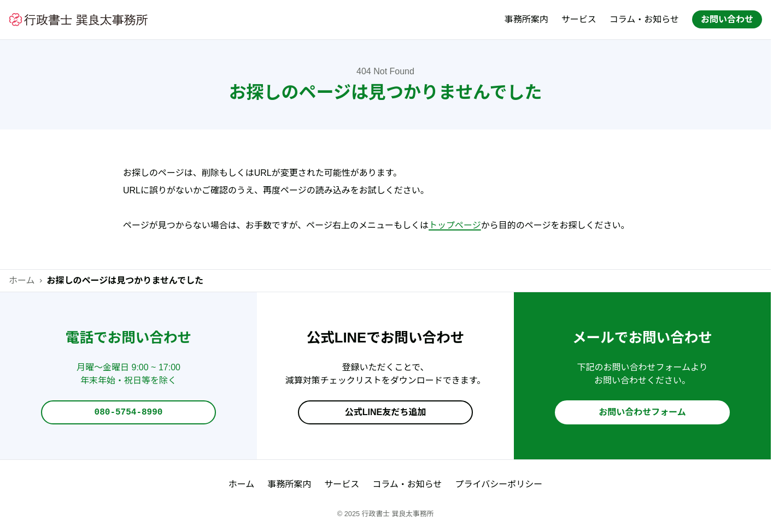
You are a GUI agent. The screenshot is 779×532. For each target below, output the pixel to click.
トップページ (455, 225)
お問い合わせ (727, 19)
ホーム (22, 280)
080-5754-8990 (129, 413)
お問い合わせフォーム (642, 413)
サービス (579, 19)
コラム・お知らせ (644, 19)
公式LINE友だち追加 (385, 413)
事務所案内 (526, 19)
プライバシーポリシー (499, 484)
